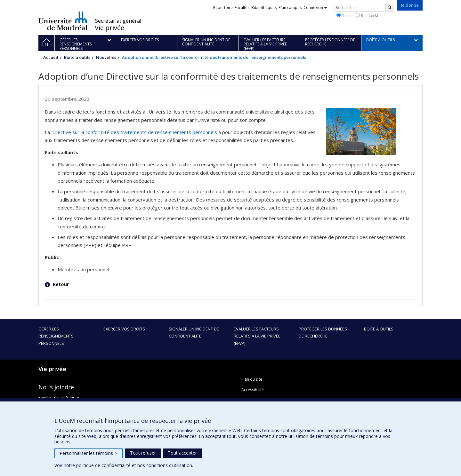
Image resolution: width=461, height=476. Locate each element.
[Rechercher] (390, 8)
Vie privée (109, 28)
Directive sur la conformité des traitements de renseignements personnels (134, 132)
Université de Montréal (63, 21)
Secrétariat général (118, 21)
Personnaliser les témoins (89, 453)
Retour (60, 284)
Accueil (51, 57)
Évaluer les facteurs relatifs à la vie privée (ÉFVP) (257, 336)
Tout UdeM (367, 15)
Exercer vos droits (124, 329)
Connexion (315, 8)
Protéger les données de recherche (323, 332)
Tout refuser (143, 453)
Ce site (344, 15)
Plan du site (252, 379)
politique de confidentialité (103, 465)
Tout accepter (182, 453)
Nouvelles (106, 57)
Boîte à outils (77, 57)
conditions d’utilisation (169, 465)
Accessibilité (253, 390)
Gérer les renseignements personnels (56, 336)
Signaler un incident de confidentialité (194, 332)
